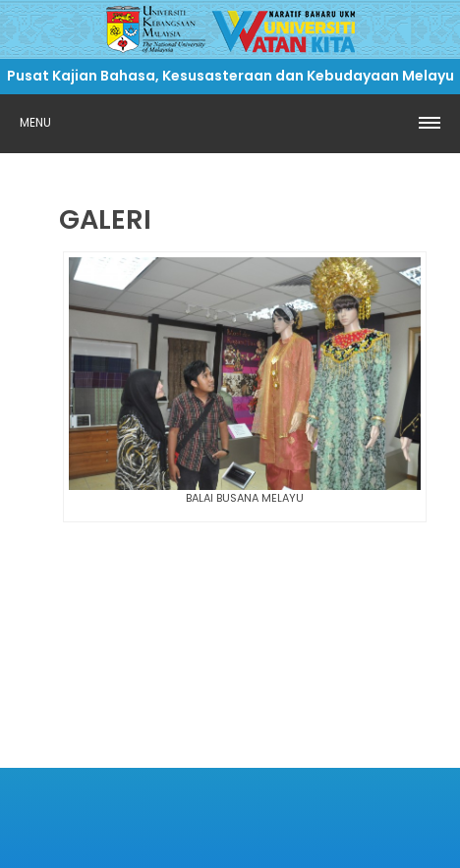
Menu (35, 122)
